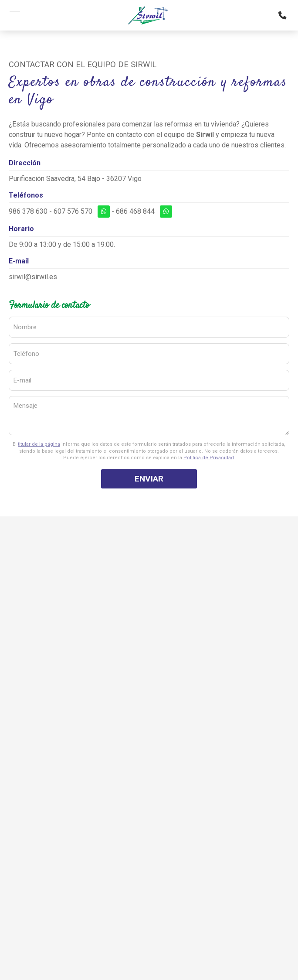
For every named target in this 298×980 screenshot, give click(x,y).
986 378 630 (28, 211)
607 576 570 (73, 211)
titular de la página (39, 444)
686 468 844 (135, 211)
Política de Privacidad (209, 458)
